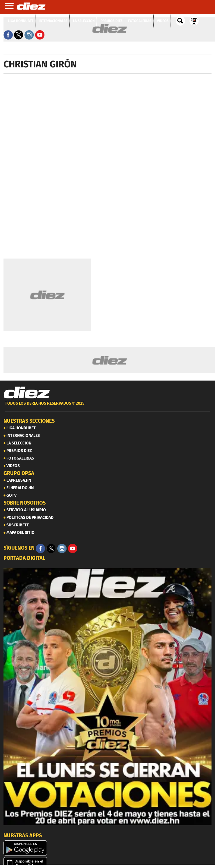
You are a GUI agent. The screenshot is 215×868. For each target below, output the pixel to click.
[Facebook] (40, 548)
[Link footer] (27, 393)
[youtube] (73, 548)
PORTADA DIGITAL (24, 558)
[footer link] (107, 407)
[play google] (107, 848)
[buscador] (180, 21)
